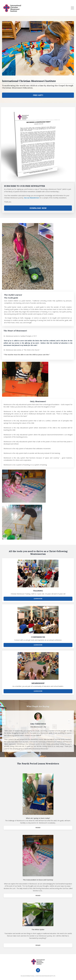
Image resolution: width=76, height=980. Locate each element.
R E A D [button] (38, 828)
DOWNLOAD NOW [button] (38, 208)
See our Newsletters (32, 198)
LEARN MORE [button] (38, 599)
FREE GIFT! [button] (38, 95)
